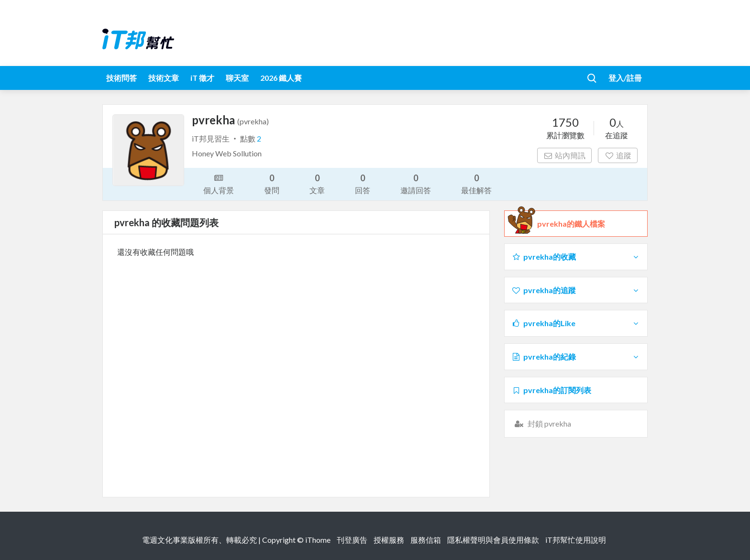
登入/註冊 (625, 78)
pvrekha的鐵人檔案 (571, 224)
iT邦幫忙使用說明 (576, 540)
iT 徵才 (202, 78)
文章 (317, 183)
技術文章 (164, 78)
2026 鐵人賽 (281, 78)
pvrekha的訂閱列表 (551, 390)
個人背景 (219, 183)
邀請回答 (416, 183)
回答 (363, 183)
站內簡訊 (565, 155)
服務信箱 (426, 540)
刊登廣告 (352, 540)
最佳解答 (476, 183)
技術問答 (121, 78)
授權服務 (389, 540)
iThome (318, 540)
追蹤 (618, 155)
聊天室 (237, 78)
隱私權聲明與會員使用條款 (493, 540)
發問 (272, 183)
